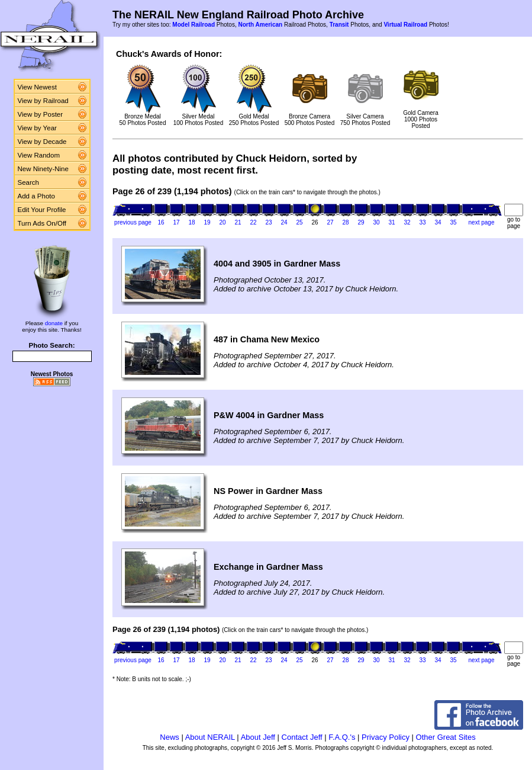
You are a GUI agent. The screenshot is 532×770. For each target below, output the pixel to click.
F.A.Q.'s (342, 737)
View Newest (37, 87)
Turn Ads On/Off (42, 223)
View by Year (37, 128)
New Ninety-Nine (43, 169)
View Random (39, 155)
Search (29, 182)
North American (260, 25)
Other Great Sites (446, 737)
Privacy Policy (386, 737)
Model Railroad (194, 25)
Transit (339, 25)
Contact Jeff (302, 737)
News (170, 737)
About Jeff (258, 737)
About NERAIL (210, 737)
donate (54, 323)
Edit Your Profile (42, 210)
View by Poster (41, 114)
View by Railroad (43, 101)
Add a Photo (36, 196)
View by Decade (42, 142)
